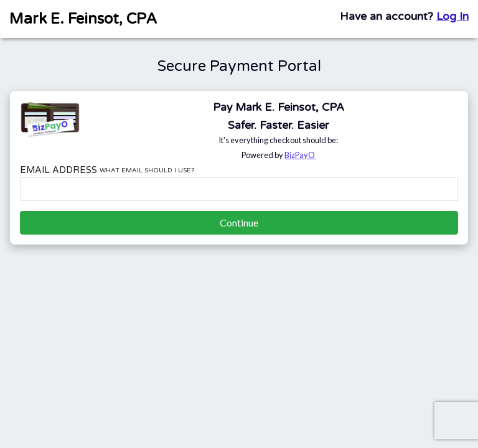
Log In (452, 16)
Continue (239, 222)
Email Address (107, 170)
